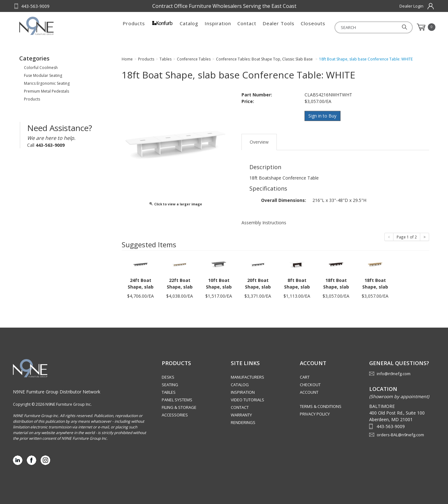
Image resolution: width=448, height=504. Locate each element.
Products (134, 27)
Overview (259, 142)
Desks (168, 377)
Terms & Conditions (321, 406)
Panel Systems (177, 400)
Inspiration (218, 27)
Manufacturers (247, 377)
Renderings (243, 422)
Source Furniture (50, 26)
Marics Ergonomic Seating (47, 83)
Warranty (241, 415)
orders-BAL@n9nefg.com (400, 434)
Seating (170, 385)
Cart (305, 377)
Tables (169, 392)
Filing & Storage (179, 407)
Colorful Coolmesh (41, 68)
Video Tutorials (247, 400)
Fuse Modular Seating (43, 75)
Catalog (189, 27)
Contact (247, 27)
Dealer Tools (279, 27)
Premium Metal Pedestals (47, 91)
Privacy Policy (315, 414)
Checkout (310, 385)
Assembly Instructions (264, 222)
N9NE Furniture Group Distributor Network (57, 391)
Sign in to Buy (323, 116)
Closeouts (313, 27)
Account (309, 392)
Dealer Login (411, 6)
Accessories (175, 415)
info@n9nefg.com (394, 374)
